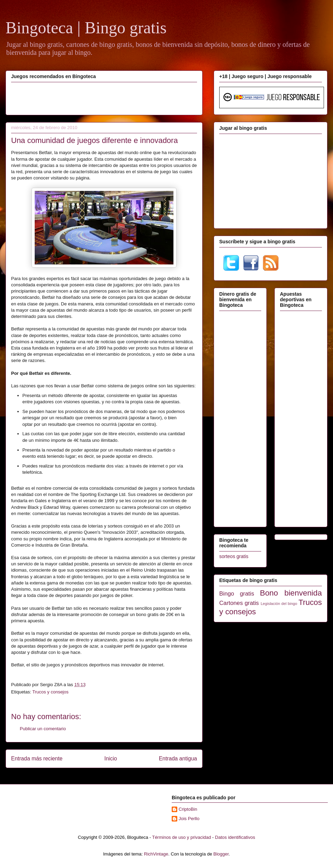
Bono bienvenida (291, 593)
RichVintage (156, 854)
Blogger (221, 854)
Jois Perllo (189, 819)
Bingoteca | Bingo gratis (86, 28)
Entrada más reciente (37, 759)
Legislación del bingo (279, 604)
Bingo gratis (237, 594)
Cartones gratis (239, 603)
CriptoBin (188, 809)
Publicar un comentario (43, 729)
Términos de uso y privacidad (181, 837)
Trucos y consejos (50, 692)
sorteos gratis (234, 556)
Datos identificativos (235, 837)
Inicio (111, 759)
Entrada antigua (178, 759)
